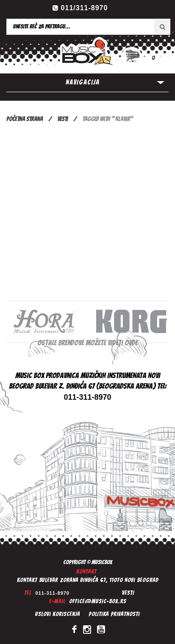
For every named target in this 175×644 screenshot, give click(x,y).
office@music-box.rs (98, 601)
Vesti (62, 119)
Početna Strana (25, 119)
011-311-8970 (52, 593)
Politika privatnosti (114, 614)
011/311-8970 (85, 8)
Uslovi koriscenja (58, 614)
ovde (131, 343)
